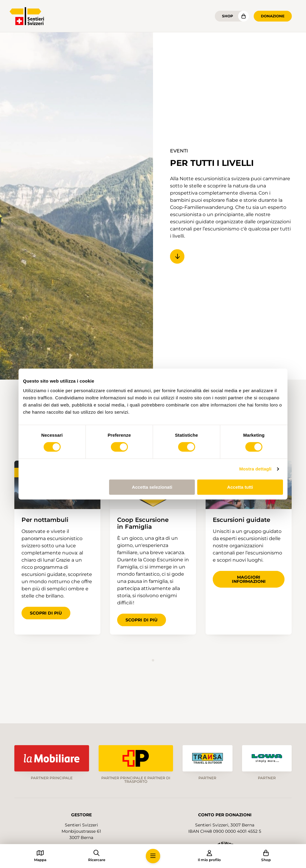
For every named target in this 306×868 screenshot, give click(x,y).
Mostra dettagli (255, 469)
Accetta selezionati (152, 487)
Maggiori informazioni (249, 579)
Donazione (273, 16)
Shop (228, 16)
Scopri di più (46, 613)
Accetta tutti (240, 487)
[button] (153, 856)
